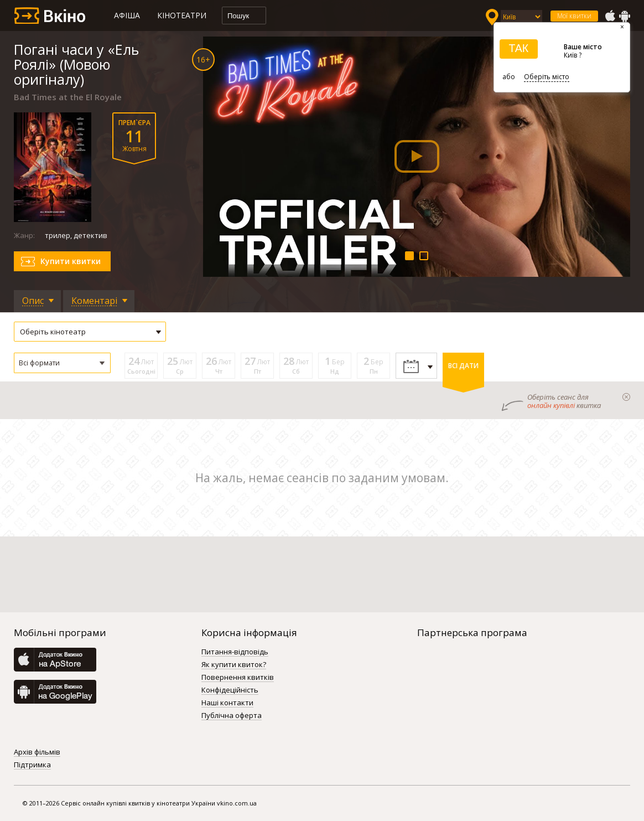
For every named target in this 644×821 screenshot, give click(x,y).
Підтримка (32, 765)
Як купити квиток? (234, 665)
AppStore (610, 16)
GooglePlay (625, 16)
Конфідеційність (230, 690)
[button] (62, 363)
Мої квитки (574, 16)
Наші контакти (227, 703)
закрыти (626, 397)
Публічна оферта (232, 716)
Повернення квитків (238, 678)
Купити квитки (71, 261)
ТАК (518, 48)
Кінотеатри (182, 15)
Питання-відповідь (235, 652)
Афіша (127, 15)
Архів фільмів (37, 752)
